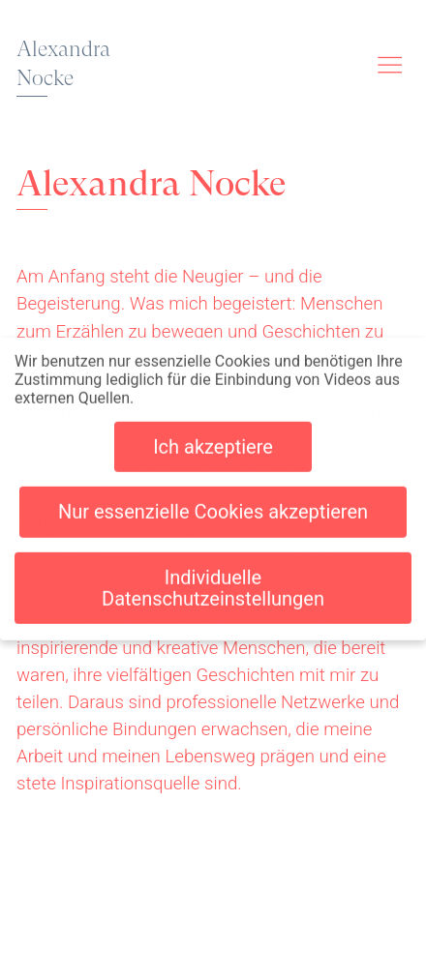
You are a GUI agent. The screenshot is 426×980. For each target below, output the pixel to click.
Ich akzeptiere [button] (213, 444)
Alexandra (63, 64)
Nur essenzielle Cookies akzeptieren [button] (213, 509)
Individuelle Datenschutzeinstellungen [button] (213, 584)
